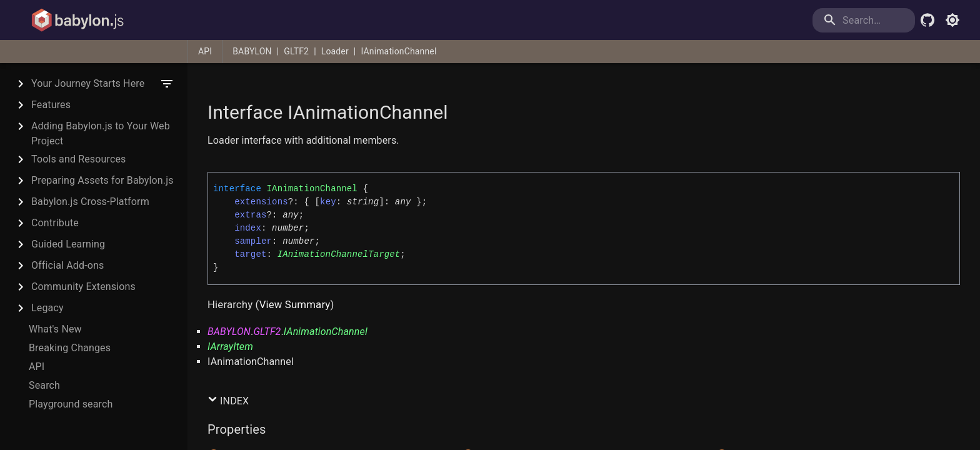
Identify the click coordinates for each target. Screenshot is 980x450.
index (248, 228)
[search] (864, 20)
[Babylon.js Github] (927, 20)
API (205, 51)
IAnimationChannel (398, 51)
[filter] (167, 84)
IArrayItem (230, 347)
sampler (253, 241)
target (250, 254)
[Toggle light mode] (952, 20)
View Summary (295, 304)
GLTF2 (296, 51)
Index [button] (228, 401)
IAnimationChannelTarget (339, 254)
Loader (335, 51)
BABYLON (252, 51)
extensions (261, 202)
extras (250, 215)
